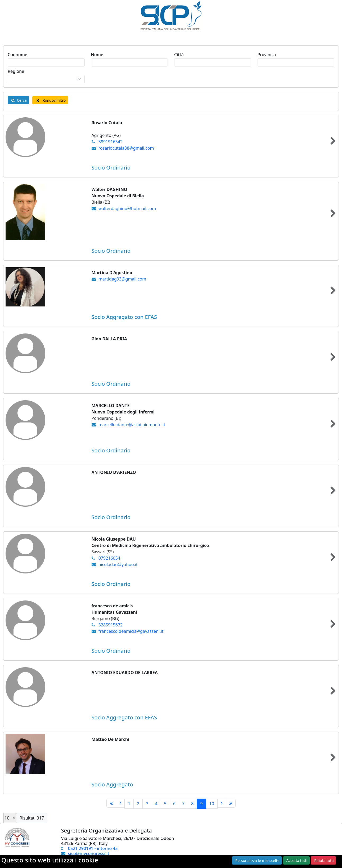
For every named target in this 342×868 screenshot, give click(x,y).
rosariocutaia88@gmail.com (126, 148)
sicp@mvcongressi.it (89, 853)
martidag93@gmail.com (122, 279)
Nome (97, 55)
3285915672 (111, 625)
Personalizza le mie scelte (257, 860)
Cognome (17, 55)
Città (179, 55)
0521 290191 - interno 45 (93, 848)
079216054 (109, 558)
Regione (16, 71)
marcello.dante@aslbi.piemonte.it (132, 425)
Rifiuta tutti (324, 860)
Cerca (18, 100)
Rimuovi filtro (50, 100)
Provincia (267, 55)
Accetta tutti (297, 860)
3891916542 (111, 142)
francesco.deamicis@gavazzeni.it (131, 631)
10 (212, 804)
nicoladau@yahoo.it (118, 564)
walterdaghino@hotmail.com (127, 208)
